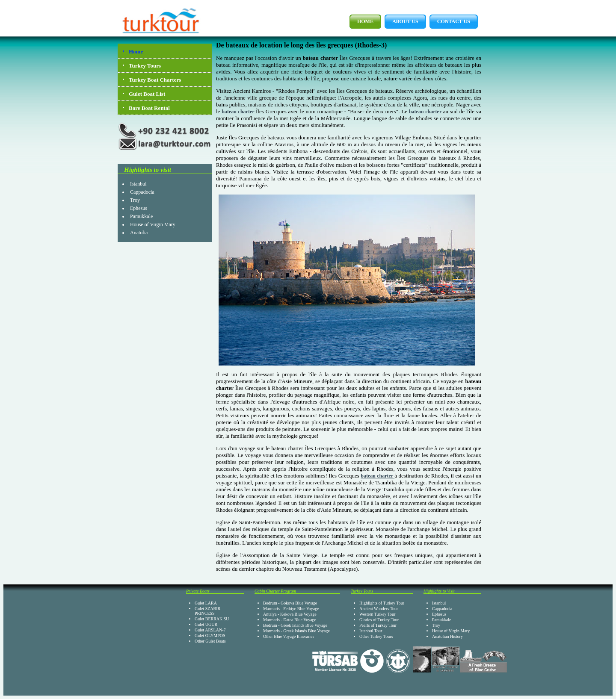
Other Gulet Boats (210, 641)
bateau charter (239, 112)
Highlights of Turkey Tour (382, 603)
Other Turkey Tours (376, 636)
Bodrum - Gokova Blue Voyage (290, 603)
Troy (135, 200)
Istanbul (138, 184)
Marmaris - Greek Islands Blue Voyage (296, 631)
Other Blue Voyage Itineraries (289, 636)
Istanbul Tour (371, 631)
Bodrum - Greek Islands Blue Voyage (295, 625)
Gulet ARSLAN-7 (210, 630)
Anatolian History (447, 636)
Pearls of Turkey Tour (378, 625)
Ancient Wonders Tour (379, 609)
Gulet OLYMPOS (210, 636)
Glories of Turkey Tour (379, 620)
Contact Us (450, 22)
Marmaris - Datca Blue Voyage (290, 620)
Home (361, 22)
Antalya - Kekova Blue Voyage (290, 614)
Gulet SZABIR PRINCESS (207, 611)
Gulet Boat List (147, 94)
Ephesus (139, 208)
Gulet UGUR (206, 624)
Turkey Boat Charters (155, 80)
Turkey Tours (145, 66)
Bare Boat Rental (149, 108)
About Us (401, 22)
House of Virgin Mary (153, 224)
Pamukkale (141, 216)
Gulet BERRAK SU (212, 619)
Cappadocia (142, 192)
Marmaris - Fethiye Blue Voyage (291, 609)
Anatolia (139, 233)
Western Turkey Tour (377, 614)
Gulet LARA (206, 603)
